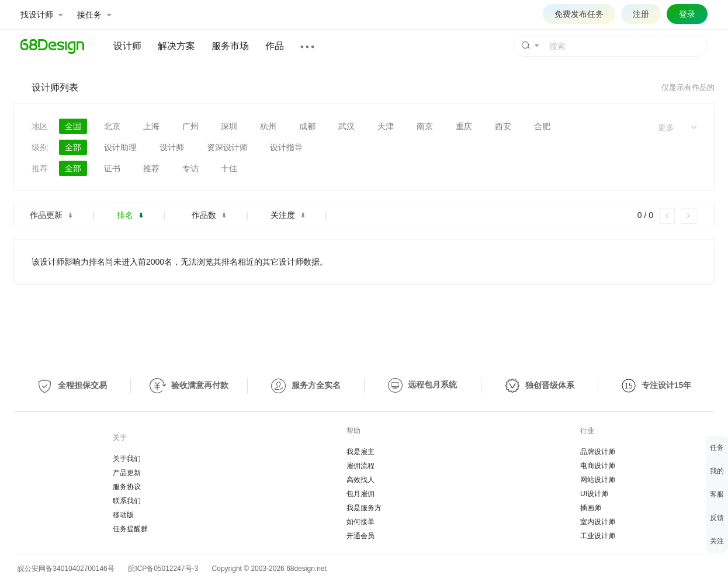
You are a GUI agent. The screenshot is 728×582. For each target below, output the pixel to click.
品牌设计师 (598, 452)
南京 (425, 126)
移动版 (123, 515)
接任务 (94, 15)
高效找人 (360, 480)
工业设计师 (598, 536)
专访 (190, 168)
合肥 (542, 126)
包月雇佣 (360, 494)
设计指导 (286, 147)
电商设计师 (598, 466)
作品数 (209, 215)
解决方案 (176, 46)
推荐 (151, 168)
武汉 (346, 126)
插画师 (591, 508)
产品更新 (127, 473)
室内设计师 (598, 522)
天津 (386, 126)
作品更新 (51, 215)
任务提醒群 (130, 529)
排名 (130, 215)
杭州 (268, 126)
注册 (641, 14)
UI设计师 (594, 494)
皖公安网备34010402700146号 (64, 569)
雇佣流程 (360, 466)
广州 (190, 126)
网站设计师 (598, 480)
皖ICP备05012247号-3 (163, 569)
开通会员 (360, 536)
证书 (112, 168)
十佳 (229, 168)
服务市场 (230, 46)
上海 (151, 126)
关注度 (288, 215)
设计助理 (120, 147)
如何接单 (360, 522)
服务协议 (127, 487)
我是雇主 (360, 452)
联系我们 (127, 501)
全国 (73, 126)
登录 (687, 14)
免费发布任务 (579, 14)
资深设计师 (227, 147)
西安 (503, 126)
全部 (73, 147)
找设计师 (41, 15)
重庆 (464, 126)
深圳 (229, 126)
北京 (112, 126)
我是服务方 (364, 508)
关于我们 (127, 459)
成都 (307, 126)
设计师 (127, 46)
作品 (275, 46)
